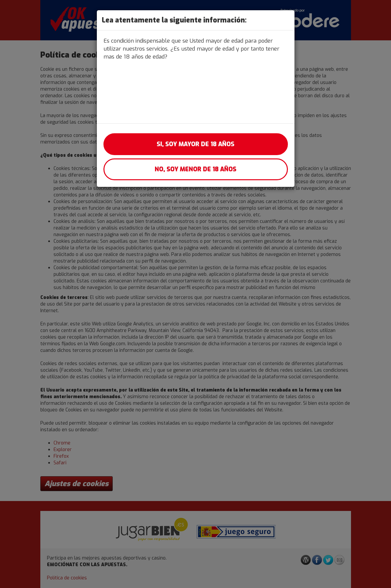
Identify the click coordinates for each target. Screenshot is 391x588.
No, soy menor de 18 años (195, 169)
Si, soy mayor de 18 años (195, 144)
